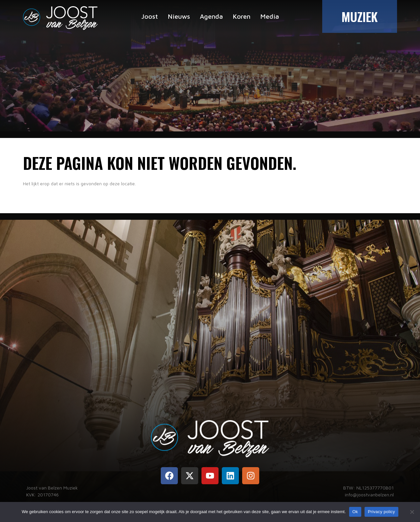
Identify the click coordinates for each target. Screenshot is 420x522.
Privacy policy (381, 512)
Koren (241, 16)
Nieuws (179, 16)
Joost (150, 16)
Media (270, 16)
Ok (355, 512)
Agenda (211, 16)
